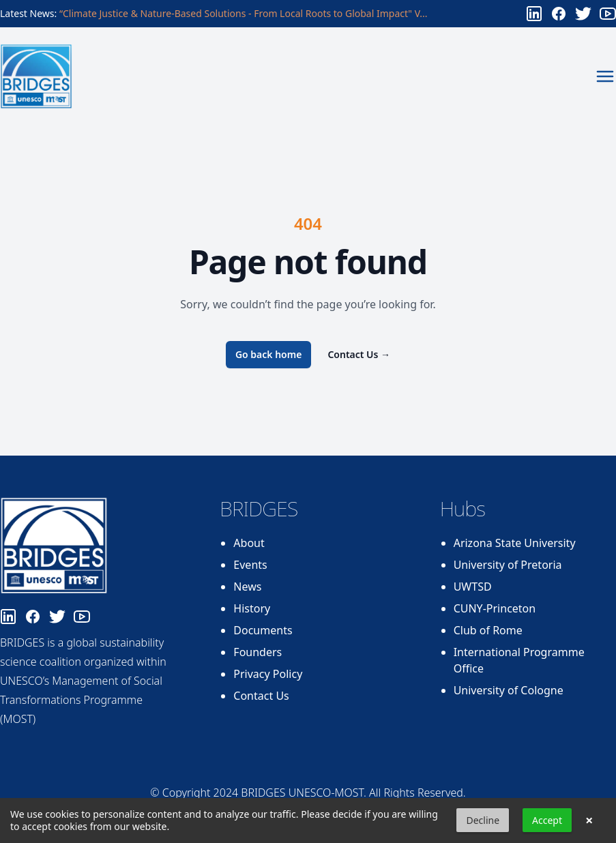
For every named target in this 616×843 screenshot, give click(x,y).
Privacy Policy (268, 674)
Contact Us (359, 354)
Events (250, 565)
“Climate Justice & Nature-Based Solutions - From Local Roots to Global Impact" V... (244, 13)
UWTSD (473, 587)
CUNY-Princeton (495, 608)
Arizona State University (515, 543)
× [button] (589, 820)
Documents (263, 630)
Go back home (269, 354)
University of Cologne (509, 690)
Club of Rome (488, 630)
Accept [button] (547, 820)
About (249, 543)
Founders (258, 652)
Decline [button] (483, 820)
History (252, 608)
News (247, 587)
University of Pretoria (508, 565)
